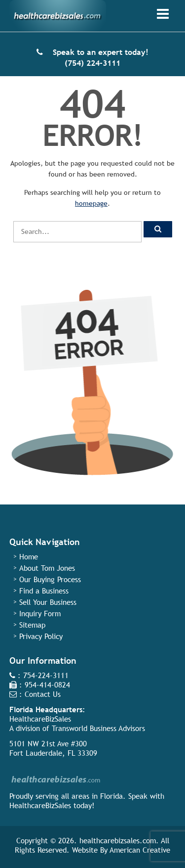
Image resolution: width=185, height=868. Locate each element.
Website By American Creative (121, 850)
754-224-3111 (46, 675)
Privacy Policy (41, 636)
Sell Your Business (48, 602)
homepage (91, 203)
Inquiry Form (40, 614)
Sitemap (32, 625)
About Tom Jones (47, 568)
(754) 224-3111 (92, 63)
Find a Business (44, 591)
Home (29, 557)
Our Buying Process (50, 579)
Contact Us (43, 694)
